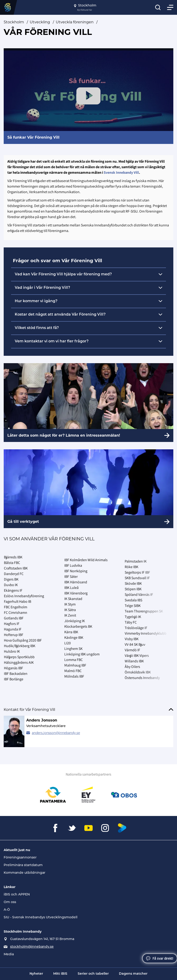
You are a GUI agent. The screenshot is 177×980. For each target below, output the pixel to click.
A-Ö (7, 910)
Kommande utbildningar (25, 873)
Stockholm (14, 22)
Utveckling (40, 22)
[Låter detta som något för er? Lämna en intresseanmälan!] (88, 403)
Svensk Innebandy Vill (121, 172)
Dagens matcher (133, 974)
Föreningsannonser (20, 858)
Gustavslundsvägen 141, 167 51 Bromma (42, 939)
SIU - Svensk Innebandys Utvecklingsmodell (41, 918)
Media (9, 954)
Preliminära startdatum (23, 865)
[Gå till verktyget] (88, 489)
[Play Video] (88, 96)
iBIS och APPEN (17, 895)
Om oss (10, 902)
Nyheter (36, 974)
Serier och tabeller (93, 974)
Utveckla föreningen (75, 22)
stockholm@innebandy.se (32, 947)
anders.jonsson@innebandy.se (56, 733)
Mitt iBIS (60, 974)
